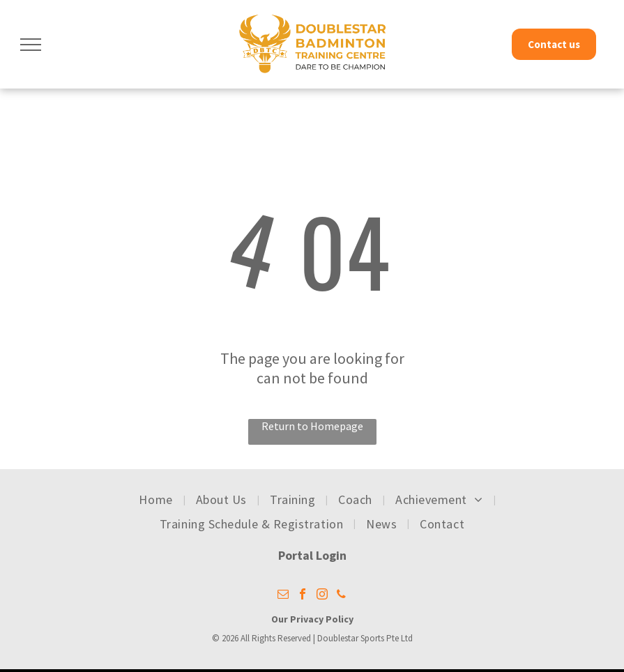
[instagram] (322, 596)
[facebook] (303, 596)
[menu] (31, 45)
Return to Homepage (312, 426)
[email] (283, 596)
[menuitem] (157, 500)
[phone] (342, 596)
